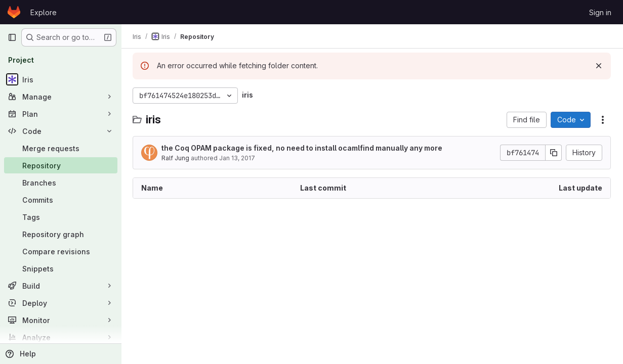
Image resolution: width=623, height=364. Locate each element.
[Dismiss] (599, 66)
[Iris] (61, 79)
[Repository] (61, 165)
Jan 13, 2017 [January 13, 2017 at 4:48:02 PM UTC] (238, 158)
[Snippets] (61, 268)
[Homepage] (14, 12)
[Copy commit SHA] (554, 153)
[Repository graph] (61, 234)
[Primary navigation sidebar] (12, 37)
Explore (44, 12)
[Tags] (61, 217)
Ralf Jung (176, 158)
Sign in (600, 12)
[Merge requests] (61, 148)
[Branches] (61, 183)
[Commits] (61, 200)
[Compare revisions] (61, 251)
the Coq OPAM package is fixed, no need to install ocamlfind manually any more (303, 148)
